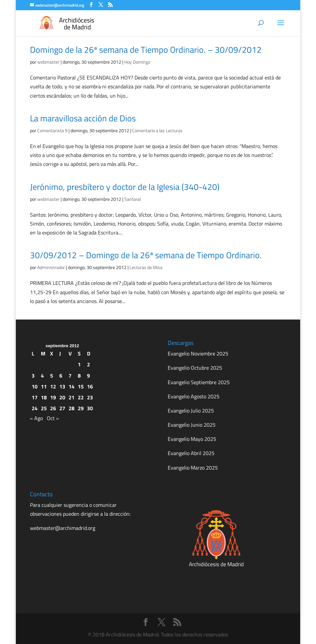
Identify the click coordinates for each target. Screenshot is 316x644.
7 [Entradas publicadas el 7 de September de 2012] (70, 376)
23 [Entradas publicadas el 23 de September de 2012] (90, 397)
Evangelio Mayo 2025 (192, 439)
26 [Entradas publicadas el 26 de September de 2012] (53, 408)
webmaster (48, 62)
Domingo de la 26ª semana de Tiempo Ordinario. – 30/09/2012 (146, 50)
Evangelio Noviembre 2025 (198, 353)
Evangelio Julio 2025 (191, 411)
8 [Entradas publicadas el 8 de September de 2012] (79, 376)
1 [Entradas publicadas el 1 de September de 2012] (79, 364)
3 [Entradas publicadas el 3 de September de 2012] (33, 376)
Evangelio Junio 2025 (192, 425)
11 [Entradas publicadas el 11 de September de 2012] (44, 386)
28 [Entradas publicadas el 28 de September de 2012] (72, 408)
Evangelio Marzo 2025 (193, 468)
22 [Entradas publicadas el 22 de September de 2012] (81, 397)
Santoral (132, 199)
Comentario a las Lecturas (157, 130)
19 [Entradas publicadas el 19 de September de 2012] (53, 397)
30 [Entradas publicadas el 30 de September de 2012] (90, 408)
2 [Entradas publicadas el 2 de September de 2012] (88, 364)
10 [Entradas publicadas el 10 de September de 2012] (35, 386)
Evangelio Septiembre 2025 (199, 382)
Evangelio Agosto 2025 (194, 396)
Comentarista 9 (52, 130)
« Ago (36, 418)
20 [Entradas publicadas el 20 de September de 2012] (62, 397)
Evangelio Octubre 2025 (195, 368)
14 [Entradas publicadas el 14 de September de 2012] (72, 386)
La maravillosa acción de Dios (83, 118)
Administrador (51, 267)
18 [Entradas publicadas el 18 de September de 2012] (44, 397)
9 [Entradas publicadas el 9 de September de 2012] (88, 376)
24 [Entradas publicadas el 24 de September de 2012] (35, 408)
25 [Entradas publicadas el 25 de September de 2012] (44, 408)
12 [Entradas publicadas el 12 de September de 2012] (53, 386)
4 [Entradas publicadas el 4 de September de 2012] (42, 376)
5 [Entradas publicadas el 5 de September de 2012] (52, 376)
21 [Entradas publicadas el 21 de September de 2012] (72, 397)
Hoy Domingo (137, 62)
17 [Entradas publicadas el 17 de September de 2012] (35, 397)
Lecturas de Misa (146, 267)
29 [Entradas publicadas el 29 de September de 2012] (81, 408)
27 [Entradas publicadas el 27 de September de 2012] (62, 408)
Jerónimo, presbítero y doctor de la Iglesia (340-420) (125, 187)
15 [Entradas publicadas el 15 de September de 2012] (81, 386)
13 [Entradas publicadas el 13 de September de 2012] (62, 386)
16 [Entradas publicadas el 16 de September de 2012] (90, 386)
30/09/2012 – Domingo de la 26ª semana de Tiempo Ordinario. (146, 255)
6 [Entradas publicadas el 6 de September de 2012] (61, 376)
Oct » (53, 418)
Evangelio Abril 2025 (191, 453)
